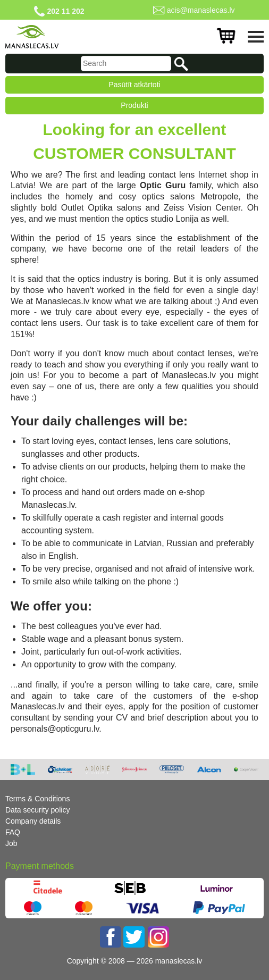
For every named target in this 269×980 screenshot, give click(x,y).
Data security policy (37, 810)
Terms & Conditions (37, 799)
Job (11, 843)
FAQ (13, 832)
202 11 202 (65, 11)
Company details (33, 821)
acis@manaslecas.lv (201, 10)
